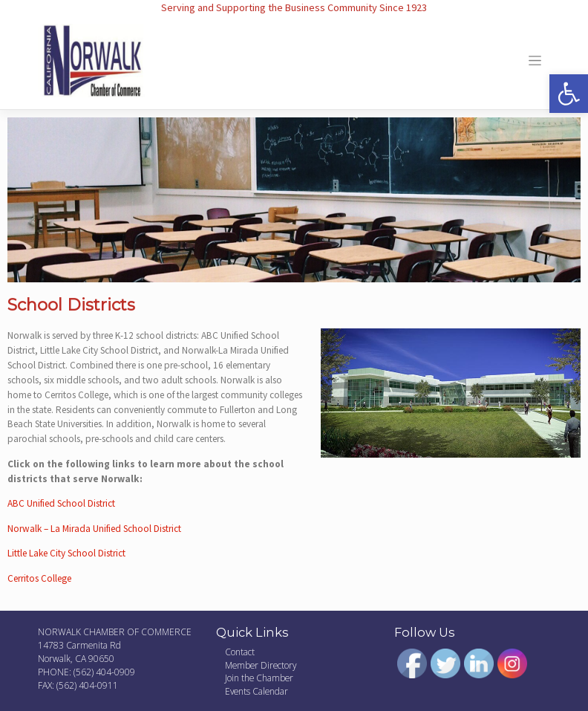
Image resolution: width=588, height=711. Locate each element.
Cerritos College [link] (39, 578)
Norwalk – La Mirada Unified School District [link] (94, 529)
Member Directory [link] (261, 665)
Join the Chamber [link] (259, 678)
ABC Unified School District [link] (61, 503)
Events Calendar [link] (257, 691)
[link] (569, 94)
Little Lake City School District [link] (66, 553)
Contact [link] (240, 652)
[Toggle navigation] (535, 61)
